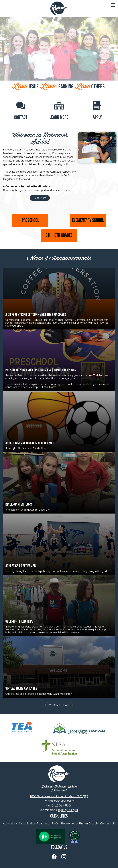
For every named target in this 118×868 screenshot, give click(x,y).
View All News (59, 705)
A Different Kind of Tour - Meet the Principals (36, 315)
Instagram (64, 857)
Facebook (54, 857)
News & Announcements (59, 259)
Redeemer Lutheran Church (80, 823)
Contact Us (108, 823)
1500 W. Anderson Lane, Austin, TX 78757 (59, 796)
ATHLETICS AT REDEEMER (21, 566)
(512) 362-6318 (68, 810)
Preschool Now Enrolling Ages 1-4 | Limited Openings (41, 370)
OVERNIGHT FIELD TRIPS (19, 622)
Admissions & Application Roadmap (26, 823)
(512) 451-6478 (64, 801)
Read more (40, 198)
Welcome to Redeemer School (40, 139)
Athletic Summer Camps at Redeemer (30, 443)
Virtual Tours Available (21, 689)
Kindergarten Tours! (19, 505)
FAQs (55, 823)
